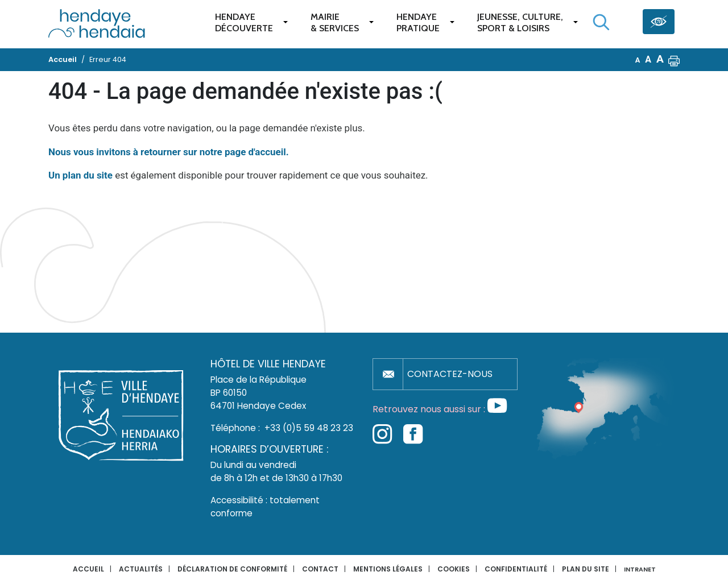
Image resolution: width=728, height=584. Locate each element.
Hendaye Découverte (244, 22)
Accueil (88, 569)
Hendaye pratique (418, 22)
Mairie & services (335, 22)
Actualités (141, 569)
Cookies (454, 569)
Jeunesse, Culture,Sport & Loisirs (520, 22)
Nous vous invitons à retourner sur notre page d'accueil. (169, 152)
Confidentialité (516, 569)
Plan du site (586, 569)
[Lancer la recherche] (601, 22)
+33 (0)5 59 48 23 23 (309, 428)
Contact (320, 569)
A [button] (638, 60)
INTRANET (640, 569)
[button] (674, 60)
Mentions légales (388, 569)
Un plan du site (80, 175)
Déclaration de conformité (232, 569)
